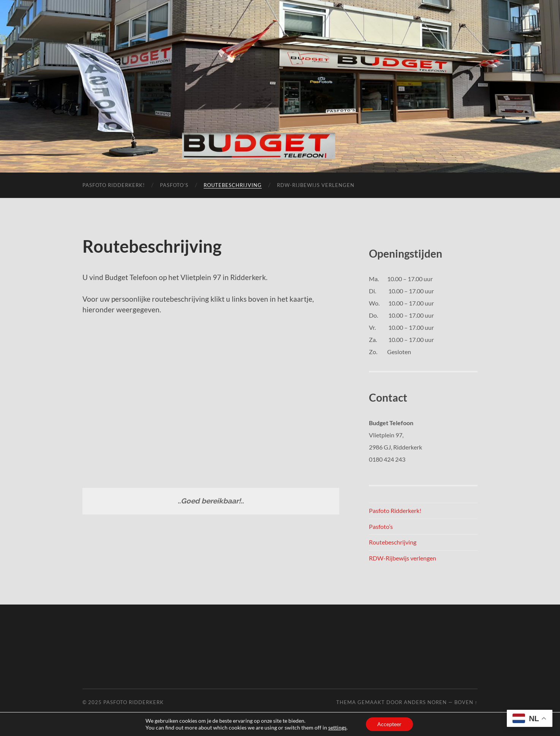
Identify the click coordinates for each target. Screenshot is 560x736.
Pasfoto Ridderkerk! (114, 185)
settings (337, 727)
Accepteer (389, 724)
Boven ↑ (466, 702)
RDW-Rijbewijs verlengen (316, 185)
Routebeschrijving (233, 185)
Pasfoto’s (174, 185)
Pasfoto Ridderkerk (134, 702)
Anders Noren (425, 702)
